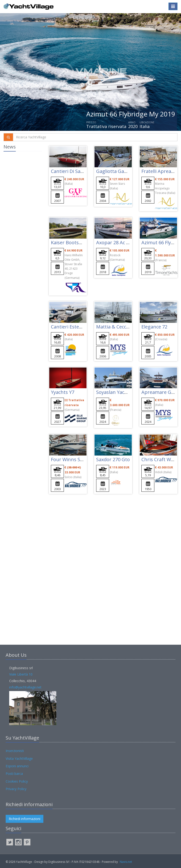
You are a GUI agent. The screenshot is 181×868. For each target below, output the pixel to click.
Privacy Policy (16, 789)
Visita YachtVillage (19, 758)
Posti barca (14, 774)
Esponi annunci (17, 766)
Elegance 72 (154, 327)
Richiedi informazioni (25, 819)
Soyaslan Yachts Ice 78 (121, 392)
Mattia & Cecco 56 (116, 327)
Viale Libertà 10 (21, 674)
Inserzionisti (15, 751)
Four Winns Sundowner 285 (82, 459)
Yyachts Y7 (63, 392)
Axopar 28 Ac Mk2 (116, 242)
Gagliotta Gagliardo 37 (121, 171)
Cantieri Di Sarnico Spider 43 (82, 171)
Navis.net (126, 862)
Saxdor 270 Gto (113, 459)
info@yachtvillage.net (25, 687)
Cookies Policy (17, 781)
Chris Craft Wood (160, 459)
